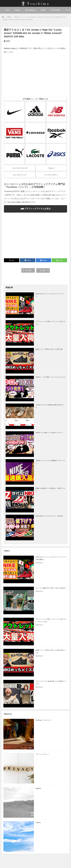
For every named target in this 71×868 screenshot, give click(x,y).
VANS (43, 10)
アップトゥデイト (51, 175)
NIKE (8, 10)
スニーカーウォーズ (20, 168)
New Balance (30, 10)
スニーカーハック (20, 175)
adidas (17, 10)
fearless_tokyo (10, 48)
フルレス (51, 168)
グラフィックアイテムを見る (35, 209)
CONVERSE (55, 10)
